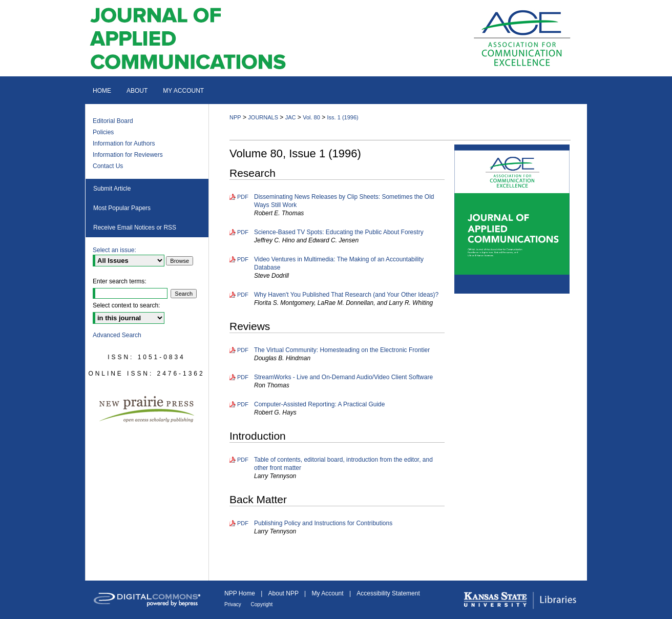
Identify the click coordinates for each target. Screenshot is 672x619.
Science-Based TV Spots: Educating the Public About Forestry (339, 232)
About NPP (284, 593)
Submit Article (112, 189)
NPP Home (240, 593)
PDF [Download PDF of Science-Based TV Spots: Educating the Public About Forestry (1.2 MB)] (243, 232)
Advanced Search (117, 335)
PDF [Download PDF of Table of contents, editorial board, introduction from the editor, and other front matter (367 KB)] (243, 460)
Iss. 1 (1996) (343, 117)
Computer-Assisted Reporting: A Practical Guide (319, 404)
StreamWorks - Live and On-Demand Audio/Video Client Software (343, 377)
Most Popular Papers (122, 208)
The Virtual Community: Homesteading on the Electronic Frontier (342, 350)
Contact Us (108, 166)
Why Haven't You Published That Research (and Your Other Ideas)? (346, 295)
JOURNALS (263, 117)
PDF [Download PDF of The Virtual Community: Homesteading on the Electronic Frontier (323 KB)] (243, 350)
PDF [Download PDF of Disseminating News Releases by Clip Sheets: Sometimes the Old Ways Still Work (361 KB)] (243, 197)
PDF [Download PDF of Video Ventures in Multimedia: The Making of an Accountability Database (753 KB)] (243, 259)
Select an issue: (114, 250)
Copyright (262, 604)
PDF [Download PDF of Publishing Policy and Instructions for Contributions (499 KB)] (243, 523)
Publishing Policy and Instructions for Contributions (323, 523)
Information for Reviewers (128, 155)
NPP (235, 117)
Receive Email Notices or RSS (135, 228)
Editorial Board (113, 121)
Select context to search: (126, 305)
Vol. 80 (311, 117)
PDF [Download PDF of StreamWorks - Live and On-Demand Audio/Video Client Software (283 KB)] (243, 377)
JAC (291, 117)
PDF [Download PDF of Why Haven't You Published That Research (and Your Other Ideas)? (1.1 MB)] (243, 295)
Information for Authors (124, 143)
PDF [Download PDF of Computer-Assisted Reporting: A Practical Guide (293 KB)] (243, 404)
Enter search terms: (120, 281)
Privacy (234, 604)
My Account (329, 593)
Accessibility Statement (388, 593)
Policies (103, 132)
